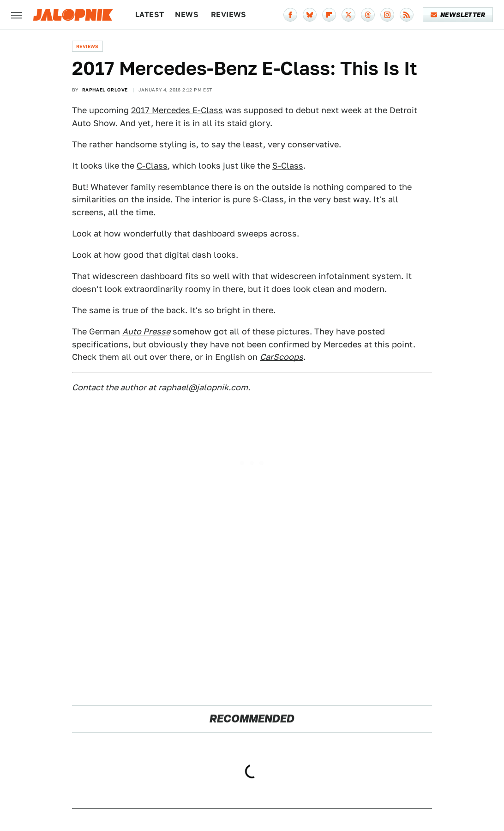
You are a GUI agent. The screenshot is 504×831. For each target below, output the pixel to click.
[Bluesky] (310, 15)
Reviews (229, 15)
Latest (150, 15)
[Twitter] (348, 15)
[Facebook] (290, 15)
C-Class (152, 166)
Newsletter (458, 15)
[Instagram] (387, 15)
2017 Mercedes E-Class (177, 110)
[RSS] (407, 15)
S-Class (288, 166)
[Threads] (368, 15)
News (187, 15)
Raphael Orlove (105, 90)
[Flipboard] (329, 15)
